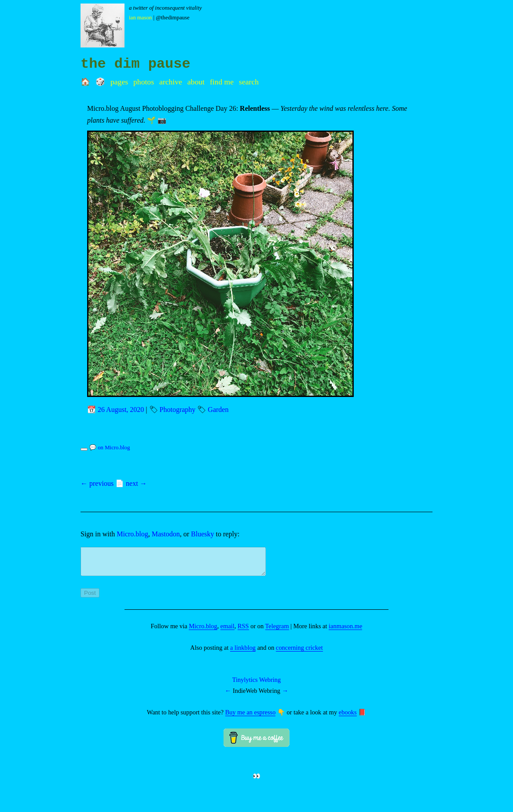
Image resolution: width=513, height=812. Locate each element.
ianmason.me (345, 631)
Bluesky (202, 534)
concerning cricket (299, 653)
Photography (178, 410)
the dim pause (136, 64)
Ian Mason (140, 18)
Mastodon (166, 534)
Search (249, 82)
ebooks (348, 717)
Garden (218, 410)
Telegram (277, 631)
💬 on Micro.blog (110, 448)
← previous (97, 483)
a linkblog (243, 653)
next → (136, 483)
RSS (243, 631)
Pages (119, 82)
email (227, 631)
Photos (144, 82)
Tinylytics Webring (256, 685)
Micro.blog (132, 534)
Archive (171, 82)
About (196, 82)
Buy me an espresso (251, 717)
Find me (222, 82)
